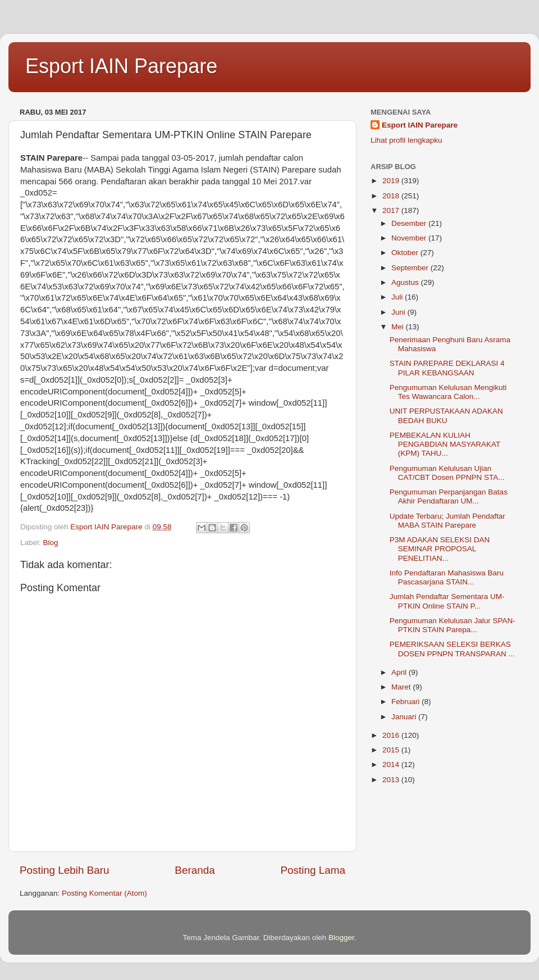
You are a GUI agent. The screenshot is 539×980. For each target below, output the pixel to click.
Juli (398, 297)
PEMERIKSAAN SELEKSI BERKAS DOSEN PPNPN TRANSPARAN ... (452, 649)
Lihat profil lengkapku (406, 140)
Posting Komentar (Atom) (104, 893)
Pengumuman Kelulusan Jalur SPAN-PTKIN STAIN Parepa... (453, 625)
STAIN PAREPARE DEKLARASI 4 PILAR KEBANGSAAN (447, 368)
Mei (399, 327)
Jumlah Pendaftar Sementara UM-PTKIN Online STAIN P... (447, 601)
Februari (406, 702)
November (410, 238)
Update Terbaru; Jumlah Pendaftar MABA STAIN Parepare (447, 521)
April (400, 672)
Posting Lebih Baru (65, 870)
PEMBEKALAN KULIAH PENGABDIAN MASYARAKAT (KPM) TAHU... (445, 444)
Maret (402, 687)
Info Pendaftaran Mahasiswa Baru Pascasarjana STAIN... (447, 577)
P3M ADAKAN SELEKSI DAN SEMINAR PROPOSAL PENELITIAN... (440, 549)
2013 (392, 780)
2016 (392, 735)
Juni (399, 312)
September (411, 268)
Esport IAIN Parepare (121, 66)
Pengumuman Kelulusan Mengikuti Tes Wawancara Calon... (448, 392)
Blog (51, 543)
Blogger (341, 938)
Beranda (195, 870)
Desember (410, 223)
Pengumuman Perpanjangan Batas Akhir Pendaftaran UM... (449, 496)
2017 (392, 210)
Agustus (406, 282)
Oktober (406, 253)
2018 (392, 196)
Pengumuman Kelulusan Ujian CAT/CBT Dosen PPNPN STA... (447, 473)
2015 (392, 750)
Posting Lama (313, 870)
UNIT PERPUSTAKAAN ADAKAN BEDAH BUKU (446, 416)
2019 (392, 181)
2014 (392, 765)
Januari (405, 717)
